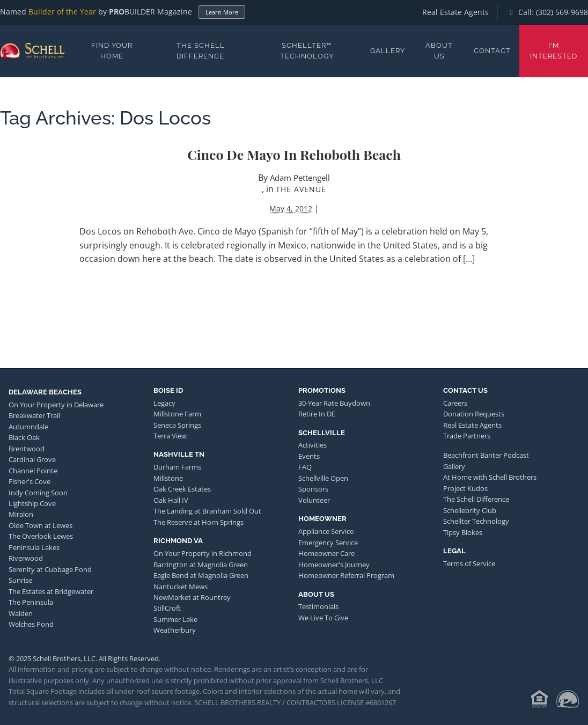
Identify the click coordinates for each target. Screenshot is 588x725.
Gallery (388, 51)
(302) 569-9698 (562, 12)
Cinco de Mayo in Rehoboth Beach (294, 154)
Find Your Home (112, 51)
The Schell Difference (201, 51)
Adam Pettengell (300, 178)
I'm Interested (554, 51)
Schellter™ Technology (307, 51)
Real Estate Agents (455, 12)
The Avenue (301, 189)
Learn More (222, 12)
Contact (492, 51)
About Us (439, 51)
